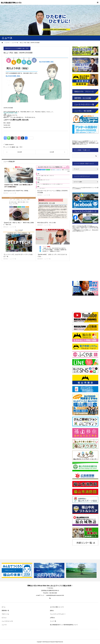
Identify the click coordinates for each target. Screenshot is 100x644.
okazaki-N (11, 145)
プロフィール (5, 614)
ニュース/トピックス (7, 621)
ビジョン (4, 618)
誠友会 (52, 610)
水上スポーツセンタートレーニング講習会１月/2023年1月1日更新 (53, 192)
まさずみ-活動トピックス (57, 607)
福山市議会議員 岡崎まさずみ (11, 3)
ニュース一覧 (15, 48)
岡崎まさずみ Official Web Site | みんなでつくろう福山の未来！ (50, 586)
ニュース (4, 625)
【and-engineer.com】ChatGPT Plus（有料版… (16, 191)
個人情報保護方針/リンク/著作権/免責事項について (64, 625)
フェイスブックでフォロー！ (58, 614)
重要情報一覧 (5, 610)
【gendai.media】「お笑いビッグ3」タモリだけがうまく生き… (52, 255)
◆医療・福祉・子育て (24, 48)
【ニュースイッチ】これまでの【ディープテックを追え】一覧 (18, 255)
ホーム (4, 607)
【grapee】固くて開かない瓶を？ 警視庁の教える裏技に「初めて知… (19, 224)
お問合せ (52, 618)
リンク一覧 (53, 621)
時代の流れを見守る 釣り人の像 (46, 223)
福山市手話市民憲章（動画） (11, 113)
